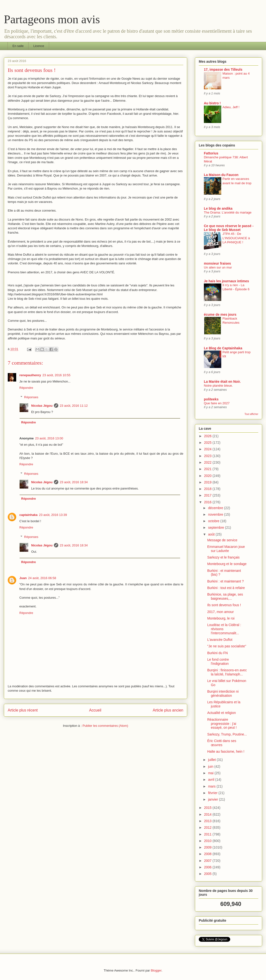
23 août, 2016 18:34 (74, 482)
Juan (23, 578)
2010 (208, 841)
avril (212, 780)
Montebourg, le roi (221, 618)
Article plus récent (23, 710)
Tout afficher (251, 414)
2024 (208, 449)
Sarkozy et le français (223, 557)
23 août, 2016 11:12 (74, 406)
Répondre (26, 388)
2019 (208, 482)
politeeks (211, 399)
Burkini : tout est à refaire (226, 588)
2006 (208, 867)
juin (211, 766)
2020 (208, 476)
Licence (39, 46)
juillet (212, 760)
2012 (208, 827)
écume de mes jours (220, 314)
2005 (208, 874)
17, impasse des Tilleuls (223, 69)
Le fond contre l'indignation (218, 662)
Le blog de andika (218, 208)
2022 (208, 462)
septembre (216, 528)
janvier (213, 799)
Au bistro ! (212, 103)
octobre (214, 521)
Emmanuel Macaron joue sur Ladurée (226, 549)
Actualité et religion (222, 713)
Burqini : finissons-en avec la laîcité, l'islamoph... (227, 672)
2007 (208, 861)
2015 (208, 808)
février (213, 793)
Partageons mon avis (52, 19)
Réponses (31, 397)
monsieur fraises (217, 263)
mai (211, 773)
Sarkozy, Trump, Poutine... (227, 734)
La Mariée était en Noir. (222, 382)
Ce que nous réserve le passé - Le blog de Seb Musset (229, 228)
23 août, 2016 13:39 (53, 515)
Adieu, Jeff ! (231, 107)
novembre (216, 514)
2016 (208, 502)
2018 (208, 489)
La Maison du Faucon (221, 175)
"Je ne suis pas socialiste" (227, 646)
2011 (208, 834)
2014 (208, 814)
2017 (208, 495)
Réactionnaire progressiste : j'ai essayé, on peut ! (222, 724)
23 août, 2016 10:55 (57, 375)
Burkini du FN (218, 653)
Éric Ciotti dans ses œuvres (222, 743)
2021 (208, 469)
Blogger (156, 970)
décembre (216, 508)
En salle (18, 46)
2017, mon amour (221, 612)
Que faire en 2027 (217, 403)
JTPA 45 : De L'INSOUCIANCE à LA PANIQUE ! (236, 238)
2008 (208, 854)
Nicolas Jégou (42, 406)
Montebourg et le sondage (227, 564)
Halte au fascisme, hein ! (226, 751)
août (212, 534)
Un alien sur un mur (218, 267)
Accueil (95, 710)
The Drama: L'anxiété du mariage (228, 212)
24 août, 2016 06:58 (42, 578)
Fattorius (211, 153)
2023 (208, 456)
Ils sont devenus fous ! (224, 605)
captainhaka (28, 515)
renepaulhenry (30, 375)
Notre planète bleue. (218, 386)
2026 (208, 436)
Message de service (222, 540)
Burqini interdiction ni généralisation (223, 693)
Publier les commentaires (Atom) (105, 726)
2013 (208, 821)
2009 (208, 847)
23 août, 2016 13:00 (49, 438)
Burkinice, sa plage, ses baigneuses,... (225, 596)
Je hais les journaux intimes (226, 281)
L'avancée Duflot (220, 640)
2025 (208, 443)
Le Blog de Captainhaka (223, 348)
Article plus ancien (168, 710)
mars (212, 786)
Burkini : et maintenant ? (225, 581)
